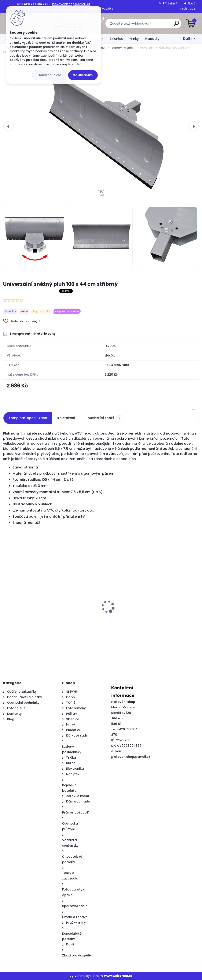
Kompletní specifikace (28, 418)
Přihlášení (170, 3)
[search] (152, 25)
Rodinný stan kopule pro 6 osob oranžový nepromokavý (139, 625)
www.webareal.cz (118, 976)
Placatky (152, 39)
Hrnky (134, 39)
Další (188, 38)
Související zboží (104, 418)
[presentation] (8, 126)
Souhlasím (83, 75)
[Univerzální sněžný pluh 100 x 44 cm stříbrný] (101, 126)
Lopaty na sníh (122, 48)
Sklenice (116, 39)
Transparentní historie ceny (29, 334)
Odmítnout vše (49, 75)
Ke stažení (66, 418)
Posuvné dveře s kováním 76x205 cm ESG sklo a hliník (50, 623)
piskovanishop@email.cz (71, 4)
